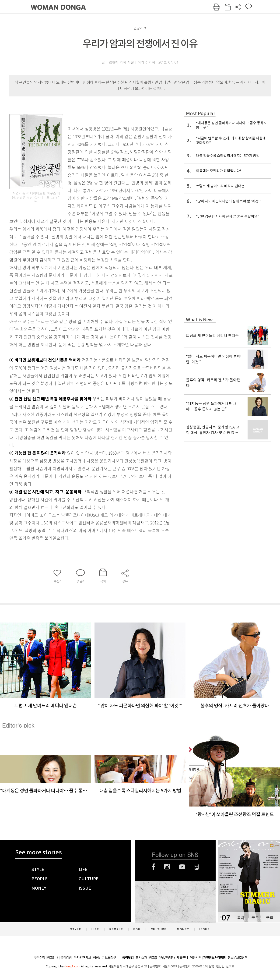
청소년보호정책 (238, 958)
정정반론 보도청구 (105, 958)
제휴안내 (182, 958)
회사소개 (141, 958)
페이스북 (153, 867)
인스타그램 (167, 867)
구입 (269, 918)
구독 (255, 918)
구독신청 (39, 958)
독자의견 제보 (82, 958)
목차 (241, 918)
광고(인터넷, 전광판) (162, 958)
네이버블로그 (197, 867)
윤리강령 (66, 958)
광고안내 (53, 958)
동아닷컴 (128, 958)
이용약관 (196, 958)
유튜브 (182, 867)
